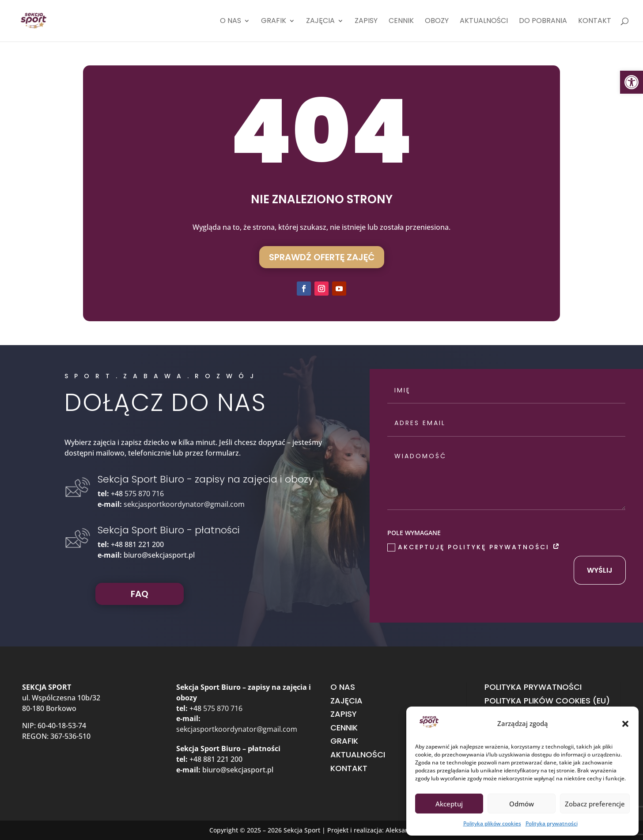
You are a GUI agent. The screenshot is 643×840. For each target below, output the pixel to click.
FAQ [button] (140, 594)
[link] (632, 82)
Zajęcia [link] (320, 22)
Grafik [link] (274, 22)
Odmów (522, 804)
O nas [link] (231, 22)
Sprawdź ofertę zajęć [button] (322, 257)
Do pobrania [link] (543, 22)
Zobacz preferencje (595, 804)
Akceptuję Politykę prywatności (474, 547)
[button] (625, 724)
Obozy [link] (437, 22)
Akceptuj (449, 804)
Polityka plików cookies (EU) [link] (547, 701)
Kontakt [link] (595, 22)
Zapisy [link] (366, 22)
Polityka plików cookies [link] (492, 823)
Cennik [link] (401, 22)
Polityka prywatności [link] (552, 823)
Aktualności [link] (484, 22)
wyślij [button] (600, 570)
